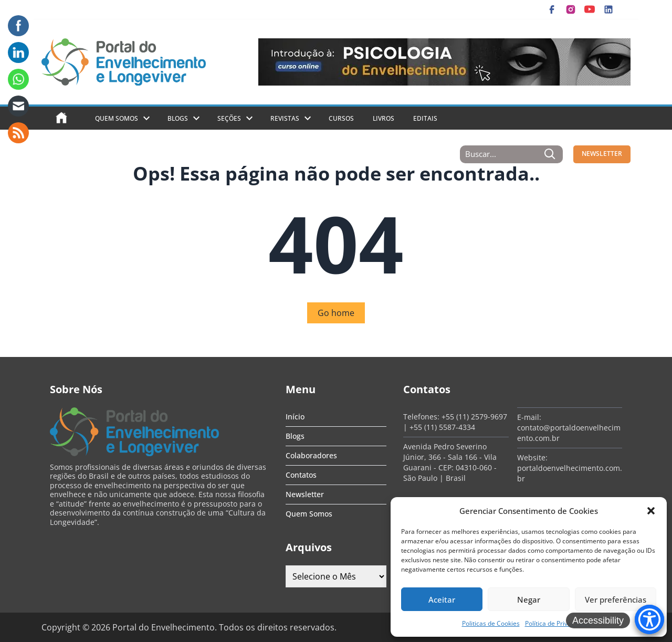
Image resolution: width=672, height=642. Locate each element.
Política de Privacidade (558, 623)
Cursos (341, 118)
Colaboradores (311, 455)
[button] (651, 511)
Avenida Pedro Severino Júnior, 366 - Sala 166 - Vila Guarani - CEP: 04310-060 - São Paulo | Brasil (450, 462)
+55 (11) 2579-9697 (474, 417)
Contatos (301, 475)
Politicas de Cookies (491, 623)
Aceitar (442, 599)
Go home (336, 313)
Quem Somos (117, 118)
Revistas (285, 118)
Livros (384, 118)
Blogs (178, 118)
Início (295, 417)
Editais (425, 118)
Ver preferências (616, 599)
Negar (529, 599)
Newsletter (305, 494)
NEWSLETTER (602, 154)
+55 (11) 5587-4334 (442, 427)
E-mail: (529, 417)
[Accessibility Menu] (649, 619)
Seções (229, 118)
